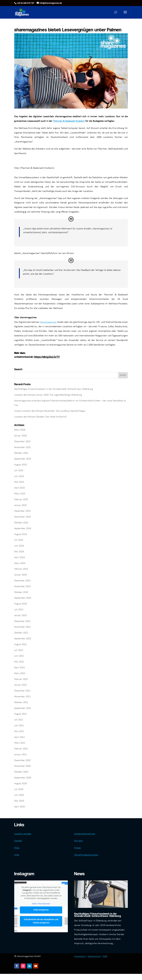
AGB (105, 956)
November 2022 (22, 627)
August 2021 (21, 714)
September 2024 (23, 529)
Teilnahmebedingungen (86, 855)
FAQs (17, 848)
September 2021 (23, 708)
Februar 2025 (21, 500)
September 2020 (23, 778)
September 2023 (23, 598)
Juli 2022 (19, 650)
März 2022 (20, 673)
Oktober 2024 (21, 523)
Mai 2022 (19, 662)
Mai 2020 (19, 801)
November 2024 (22, 517)
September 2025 (23, 459)
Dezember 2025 (22, 442)
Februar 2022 (21, 679)
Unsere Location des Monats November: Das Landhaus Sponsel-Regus (50, 411)
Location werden (23, 834)
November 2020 (22, 766)
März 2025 (20, 494)
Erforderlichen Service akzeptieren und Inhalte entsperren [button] (41, 921)
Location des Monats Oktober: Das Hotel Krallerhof (40, 417)
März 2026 (20, 430)
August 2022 (21, 644)
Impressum (80, 956)
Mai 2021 (19, 731)
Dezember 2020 (22, 760)
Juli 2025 (19, 471)
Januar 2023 (20, 615)
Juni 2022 (19, 656)
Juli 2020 (19, 789)
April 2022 (20, 668)
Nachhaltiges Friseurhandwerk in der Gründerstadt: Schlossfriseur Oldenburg (54, 389)
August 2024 (21, 534)
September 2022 (23, 639)
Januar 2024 (20, 575)
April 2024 (20, 558)
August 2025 (21, 465)
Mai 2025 (19, 482)
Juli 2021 (19, 720)
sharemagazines (48, 322)
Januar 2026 (20, 436)
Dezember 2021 (22, 691)
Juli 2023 (19, 610)
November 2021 (22, 697)
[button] (125, 14)
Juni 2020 (19, 795)
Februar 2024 (21, 569)
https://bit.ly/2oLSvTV (47, 357)
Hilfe (17, 855)
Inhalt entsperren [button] (41, 910)
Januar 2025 (20, 505)
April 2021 (20, 737)
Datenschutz (94, 956)
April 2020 (20, 807)
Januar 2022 (20, 685)
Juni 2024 (19, 546)
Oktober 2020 (21, 772)
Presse (77, 848)
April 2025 (20, 488)
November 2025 (22, 447)
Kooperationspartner (85, 834)
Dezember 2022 (22, 621)
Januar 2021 (20, 755)
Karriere (78, 841)
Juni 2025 (19, 476)
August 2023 (21, 604)
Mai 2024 (19, 552)
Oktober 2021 (21, 702)
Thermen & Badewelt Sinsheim (69, 121)
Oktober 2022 (21, 633)
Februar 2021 (21, 749)
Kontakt (18, 841)
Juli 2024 (19, 540)
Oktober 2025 (21, 453)
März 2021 (20, 743)
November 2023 (22, 586)
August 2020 (21, 784)
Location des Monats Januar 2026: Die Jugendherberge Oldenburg (48, 395)
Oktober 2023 (21, 592)
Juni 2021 (19, 726)
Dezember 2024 (22, 511)
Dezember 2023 (22, 581)
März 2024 (20, 563)
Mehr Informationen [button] (41, 904)
